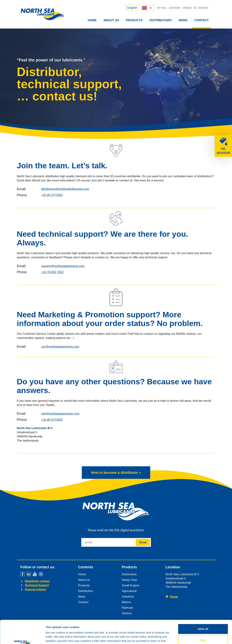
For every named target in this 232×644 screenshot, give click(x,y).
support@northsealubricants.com (63, 266)
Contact (202, 20)
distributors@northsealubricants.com (65, 189)
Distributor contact (37, 581)
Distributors (161, 20)
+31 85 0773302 (52, 195)
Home (92, 20)
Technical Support (37, 585)
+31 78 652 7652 (52, 272)
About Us (111, 20)
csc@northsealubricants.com (60, 347)
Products (134, 20)
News (183, 20)
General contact (35, 589)
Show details (183, 637)
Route (174, 597)
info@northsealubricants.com (60, 414)
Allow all (203, 607)
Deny (203, 618)
